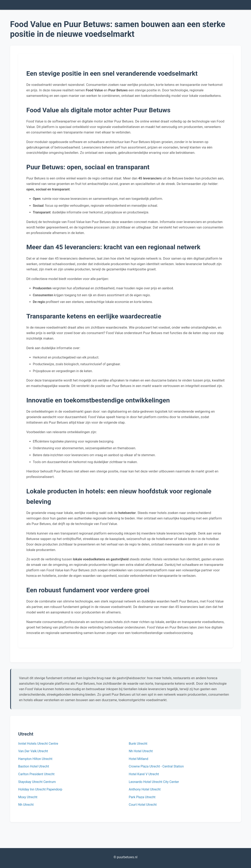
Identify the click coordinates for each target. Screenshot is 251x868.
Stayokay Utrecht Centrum (37, 782)
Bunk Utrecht (138, 744)
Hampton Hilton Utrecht (35, 759)
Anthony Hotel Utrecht (145, 789)
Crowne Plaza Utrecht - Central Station (156, 766)
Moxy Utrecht (28, 797)
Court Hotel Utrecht (143, 805)
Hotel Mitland (139, 759)
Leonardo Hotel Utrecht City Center (154, 782)
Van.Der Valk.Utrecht (33, 751)
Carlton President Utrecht (36, 774)
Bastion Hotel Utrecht (34, 766)
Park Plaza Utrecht (142, 797)
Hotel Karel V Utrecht (144, 774)
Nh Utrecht (26, 805)
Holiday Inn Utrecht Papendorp (40, 789)
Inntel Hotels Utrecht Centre (38, 744)
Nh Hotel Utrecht (141, 751)
